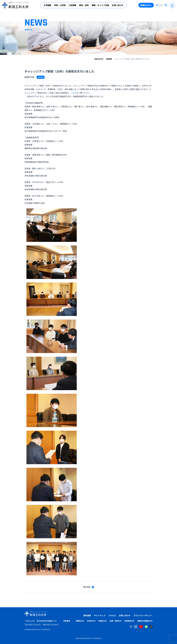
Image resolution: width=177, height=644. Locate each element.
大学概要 (47, 5)
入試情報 (72, 5)
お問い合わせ (118, 5)
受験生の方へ (146, 5)
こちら (74, 93)
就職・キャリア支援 (100, 5)
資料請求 (87, 615)
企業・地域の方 (116, 621)
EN (161, 5)
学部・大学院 (60, 5)
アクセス (112, 615)
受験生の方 (80, 621)
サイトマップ (100, 615)
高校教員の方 (129, 621)
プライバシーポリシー (143, 615)
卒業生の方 (103, 621)
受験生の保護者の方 (145, 621)
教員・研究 (84, 5)
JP (157, 5)
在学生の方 (91, 621)
